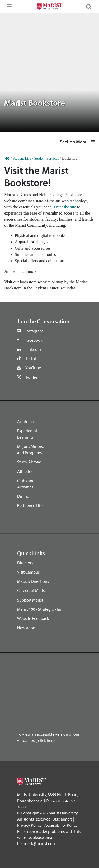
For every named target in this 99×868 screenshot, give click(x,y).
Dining (23, 496)
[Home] (7, 159)
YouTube (33, 368)
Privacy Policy (29, 825)
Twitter (31, 377)
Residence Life (30, 505)
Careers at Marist (32, 590)
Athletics (25, 471)
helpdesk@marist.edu (36, 843)
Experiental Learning (27, 434)
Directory (25, 563)
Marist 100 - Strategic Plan (40, 609)
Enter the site (65, 207)
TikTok (31, 358)
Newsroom (27, 628)
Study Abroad (29, 462)
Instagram (34, 331)
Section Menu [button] (77, 142)
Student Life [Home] (22, 159)
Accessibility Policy (61, 825)
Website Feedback (33, 618)
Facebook (34, 340)
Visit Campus (28, 572)
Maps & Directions (33, 581)
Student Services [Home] (46, 159)
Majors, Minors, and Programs (30, 449)
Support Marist (30, 600)
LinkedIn (33, 349)
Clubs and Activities (26, 484)
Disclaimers (62, 819)
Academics (27, 421)
